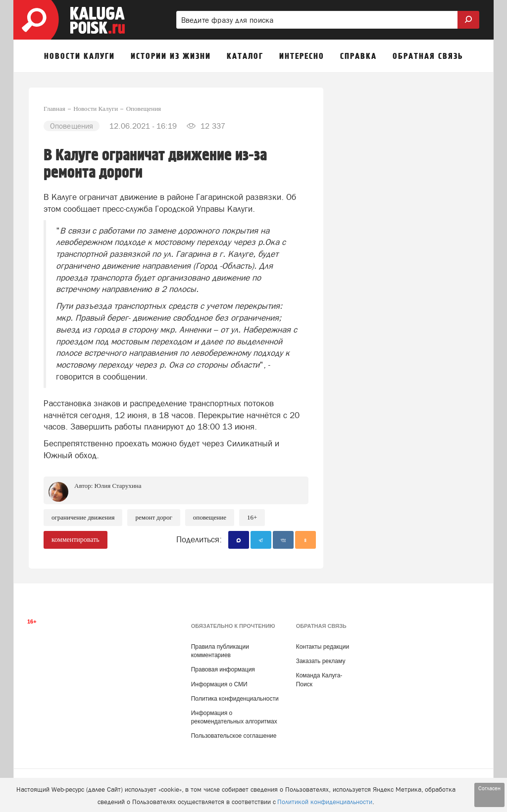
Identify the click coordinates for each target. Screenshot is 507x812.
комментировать (76, 540)
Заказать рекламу (321, 661)
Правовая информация (223, 669)
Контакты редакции (323, 647)
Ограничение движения (83, 517)
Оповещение (210, 517)
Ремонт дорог (153, 517)
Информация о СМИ (219, 684)
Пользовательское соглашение (234, 736)
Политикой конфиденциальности (325, 802)
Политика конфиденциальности (235, 699)
